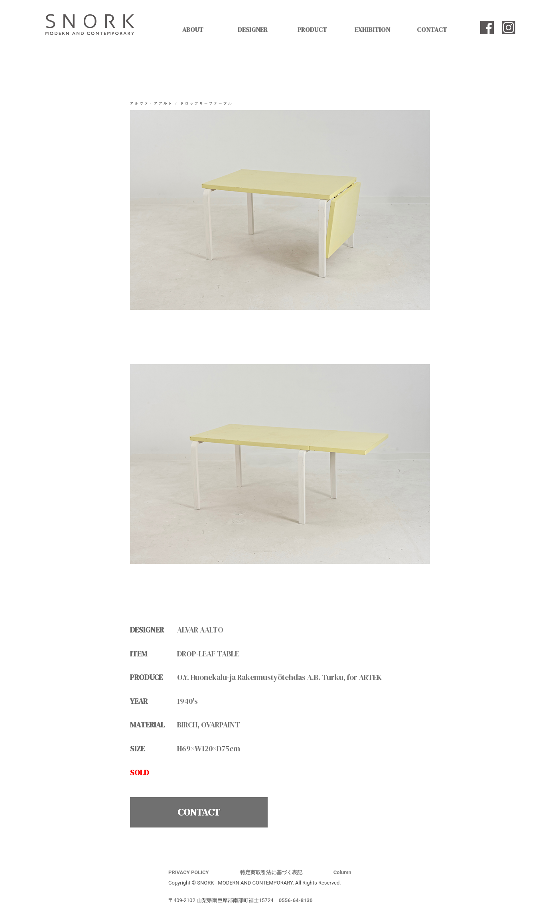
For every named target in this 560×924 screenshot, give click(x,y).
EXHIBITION (372, 30)
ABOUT (193, 30)
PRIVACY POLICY (189, 872)
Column (342, 872)
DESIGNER (253, 30)
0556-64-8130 (296, 900)
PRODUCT (312, 30)
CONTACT (432, 30)
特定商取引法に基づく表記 (271, 872)
